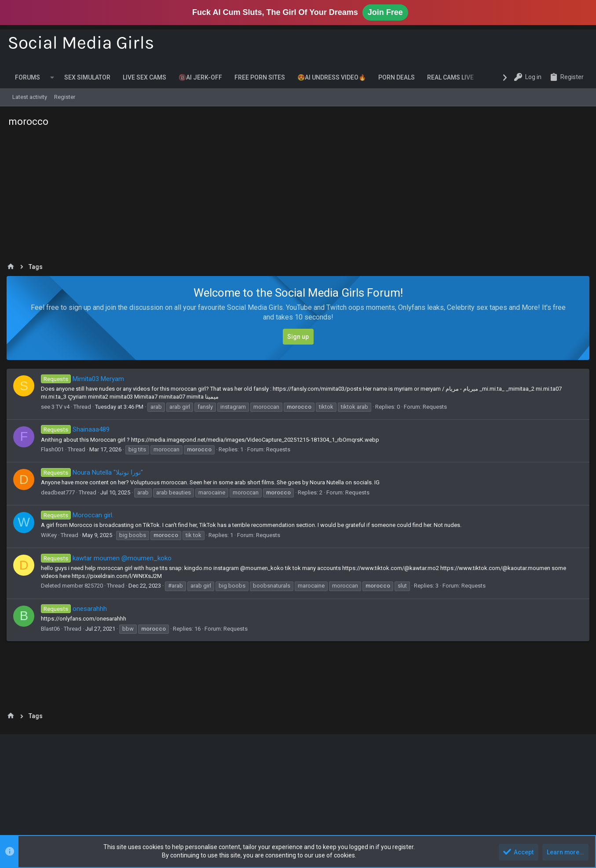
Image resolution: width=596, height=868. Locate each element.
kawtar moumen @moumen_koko (108, 558)
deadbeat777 (60, 492)
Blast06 (53, 629)
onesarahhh (76, 609)
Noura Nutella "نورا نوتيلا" (94, 472)
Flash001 (55, 449)
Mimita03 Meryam (84, 379)
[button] (52, 77)
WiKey (51, 535)
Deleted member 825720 (74, 586)
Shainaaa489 (77, 429)
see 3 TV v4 (57, 407)
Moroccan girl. (79, 515)
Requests (437, 407)
